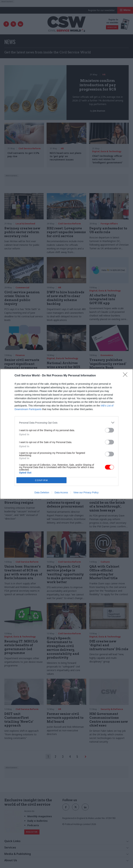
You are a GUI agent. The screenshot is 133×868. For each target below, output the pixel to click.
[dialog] (66, 434)
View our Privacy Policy (86, 492)
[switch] (109, 430)
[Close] (126, 376)
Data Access (61, 492)
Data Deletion (42, 492)
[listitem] (66, 423)
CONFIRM (41, 480)
